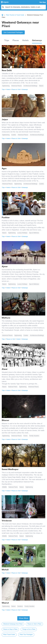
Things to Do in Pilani (29, 629)
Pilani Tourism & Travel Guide (15, 15)
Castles (14, 135)
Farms (25, 436)
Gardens (20, 606)
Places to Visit (17, 89)
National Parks (13, 387)
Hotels (25, 40)
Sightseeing (6, 86)
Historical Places (17, 86)
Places (16, 40)
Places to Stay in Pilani (10, 629)
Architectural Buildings (30, 86)
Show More (23, 618)
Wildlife (4, 487)
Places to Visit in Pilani (34, 624)
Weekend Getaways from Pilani (13, 624)
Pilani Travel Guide (9, 635)
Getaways (37, 40)
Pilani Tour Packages (26, 635)
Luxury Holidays (22, 233)
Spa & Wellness (34, 233)
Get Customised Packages (13, 32)
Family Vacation (34, 436)
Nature (41, 86)
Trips (7, 40)
